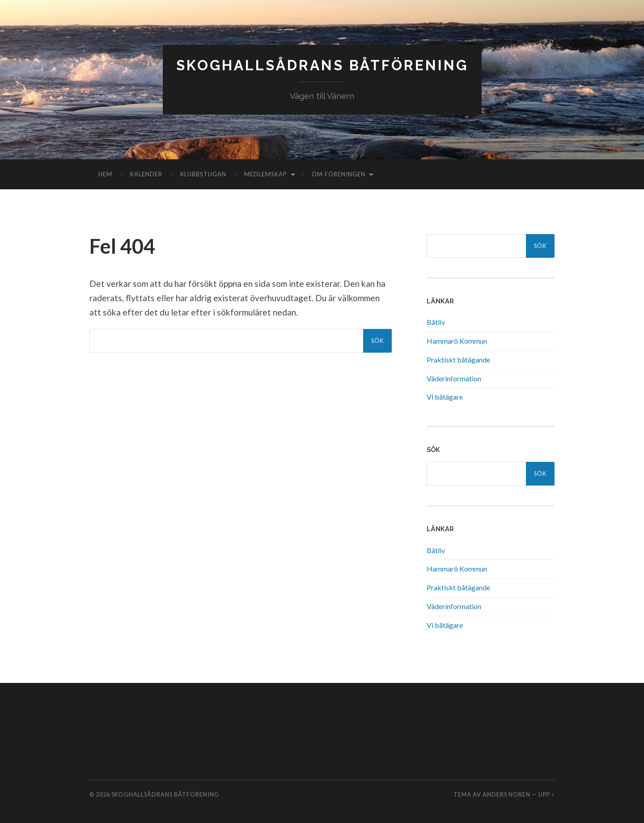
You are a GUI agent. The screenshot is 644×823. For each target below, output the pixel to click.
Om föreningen (339, 174)
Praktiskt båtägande (458, 360)
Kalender (146, 174)
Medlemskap (266, 174)
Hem (105, 174)
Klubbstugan (203, 174)
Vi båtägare (445, 397)
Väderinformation (454, 378)
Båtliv (436, 322)
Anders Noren (506, 794)
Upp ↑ (547, 794)
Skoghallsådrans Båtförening (322, 65)
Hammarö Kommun (457, 341)
